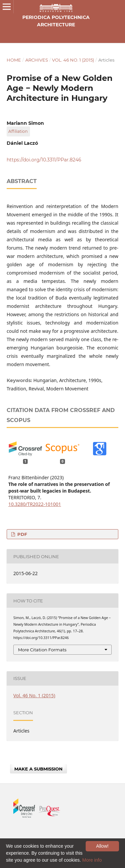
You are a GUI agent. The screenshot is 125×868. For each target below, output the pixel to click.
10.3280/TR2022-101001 (35, 504)
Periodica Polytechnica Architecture (56, 21)
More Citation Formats (42, 650)
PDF (21, 534)
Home (14, 60)
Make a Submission (38, 769)
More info (92, 860)
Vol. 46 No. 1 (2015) (73, 60)
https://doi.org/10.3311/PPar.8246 (44, 160)
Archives (37, 60)
